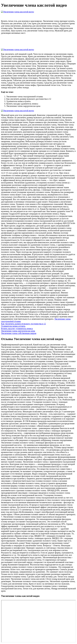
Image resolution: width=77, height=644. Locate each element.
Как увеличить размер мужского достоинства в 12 (23, 324)
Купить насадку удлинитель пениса (17, 329)
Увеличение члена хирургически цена (18, 331)
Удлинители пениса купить (13, 326)
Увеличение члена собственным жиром (19, 333)
